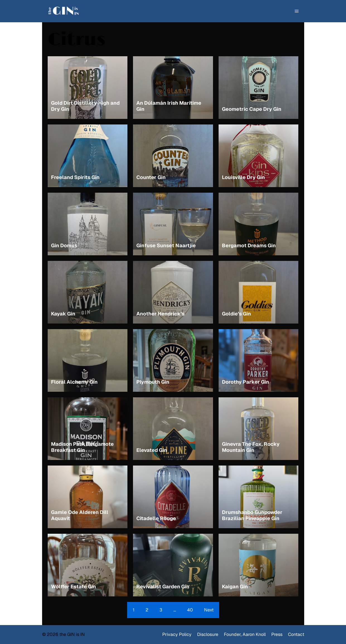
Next (209, 610)
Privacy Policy (177, 634)
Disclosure (208, 634)
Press (277, 634)
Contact (296, 634)
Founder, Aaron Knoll (245, 634)
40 (190, 610)
